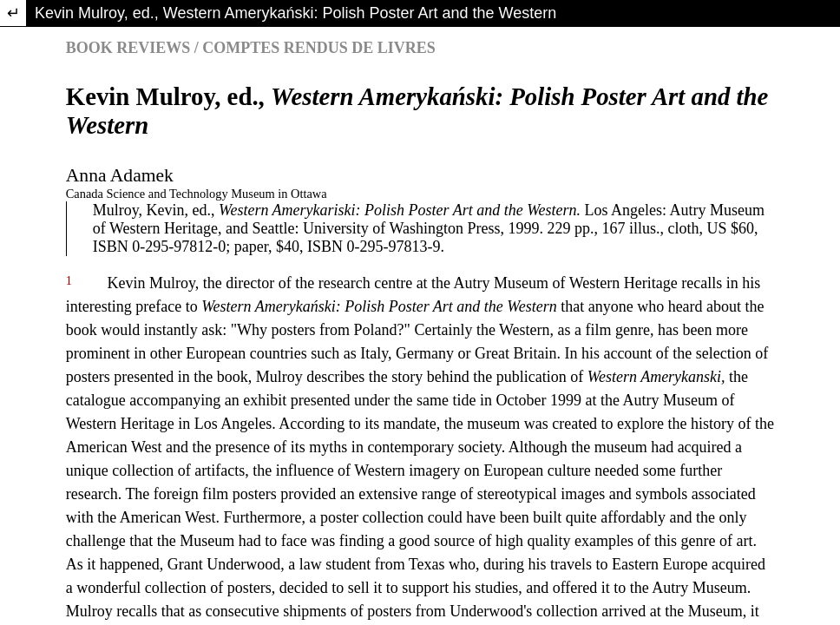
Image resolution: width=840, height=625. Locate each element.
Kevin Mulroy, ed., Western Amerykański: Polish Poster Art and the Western (295, 13)
